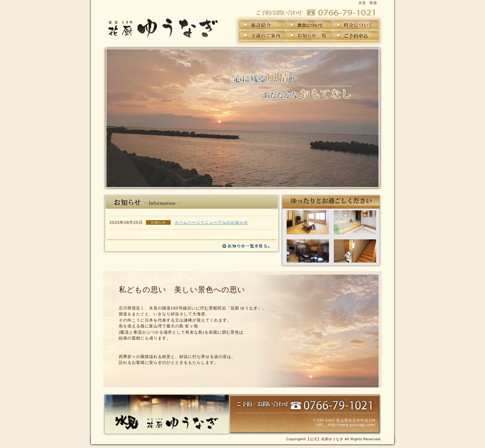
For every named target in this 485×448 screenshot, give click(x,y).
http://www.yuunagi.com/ (352, 425)
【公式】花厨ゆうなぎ (325, 439)
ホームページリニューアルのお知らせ (211, 222)
